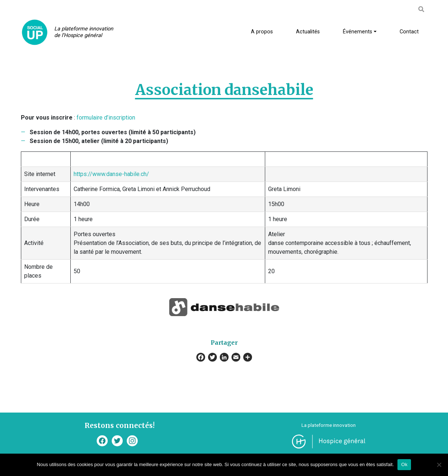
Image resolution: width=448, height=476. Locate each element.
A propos (262, 32)
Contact (409, 32)
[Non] (439, 465)
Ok (404, 464)
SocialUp (35, 32)
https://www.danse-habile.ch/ (111, 174)
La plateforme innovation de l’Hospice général (84, 32)
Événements (358, 32)
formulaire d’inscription (106, 118)
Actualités (308, 32)
